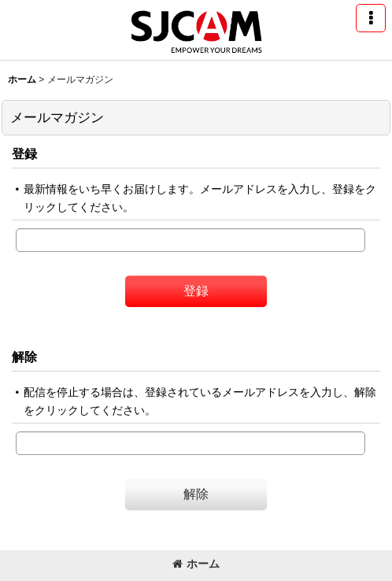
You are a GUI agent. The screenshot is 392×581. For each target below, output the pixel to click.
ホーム (196, 564)
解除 (24, 357)
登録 (24, 154)
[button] (371, 18)
